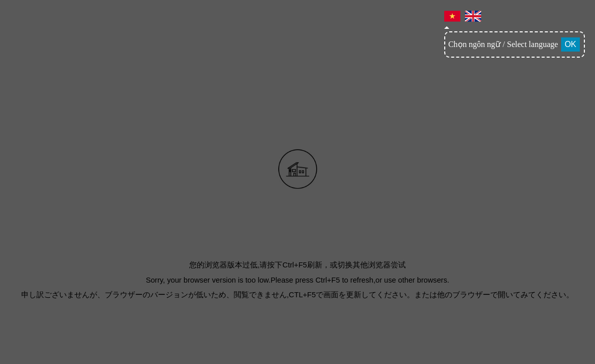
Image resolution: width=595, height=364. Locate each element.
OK (570, 44)
